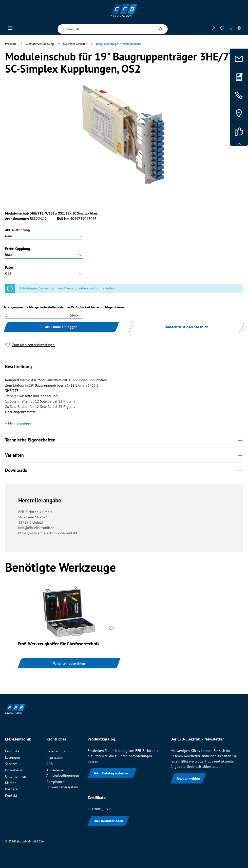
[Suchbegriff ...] (106, 29)
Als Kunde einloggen (61, 327)
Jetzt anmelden (188, 778)
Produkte (12, 751)
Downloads (124, 470)
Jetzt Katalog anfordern (112, 773)
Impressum (55, 757)
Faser (9, 267)
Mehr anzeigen (20, 423)
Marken (11, 783)
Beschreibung (124, 366)
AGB (50, 764)
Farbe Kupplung (18, 249)
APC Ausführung (17, 230)
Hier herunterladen (108, 821)
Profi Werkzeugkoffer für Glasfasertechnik (59, 644)
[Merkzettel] (222, 29)
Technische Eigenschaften (124, 440)
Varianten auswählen (69, 663)
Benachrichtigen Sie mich (187, 327)
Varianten (124, 455)
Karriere (11, 789)
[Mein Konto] (214, 29)
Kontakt (11, 795)
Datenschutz (56, 751)
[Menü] (10, 29)
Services (11, 764)
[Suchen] (161, 29)
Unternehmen (16, 776)
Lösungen (13, 757)
